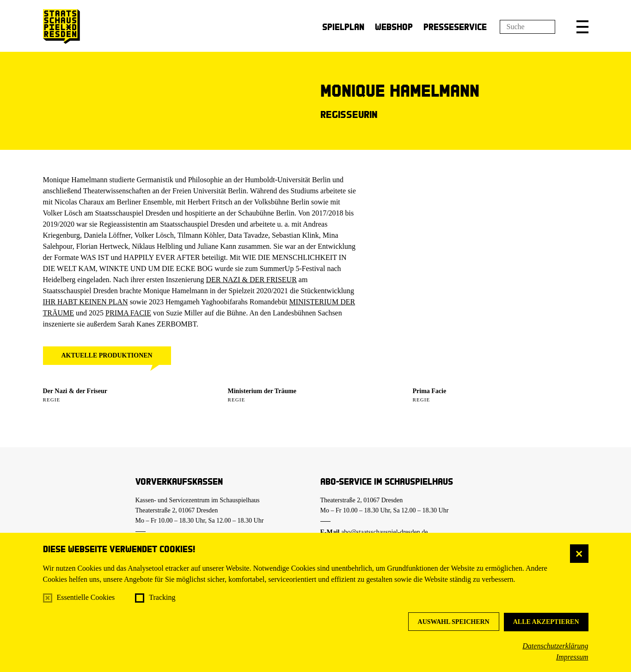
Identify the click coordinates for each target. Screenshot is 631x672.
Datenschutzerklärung (555, 646)
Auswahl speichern (454, 622)
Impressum (572, 657)
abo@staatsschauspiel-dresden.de (384, 532)
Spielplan (343, 27)
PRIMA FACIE (128, 313)
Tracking (162, 597)
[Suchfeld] (527, 27)
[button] (582, 27)
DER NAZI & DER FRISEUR (251, 280)
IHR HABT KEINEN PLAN (86, 302)
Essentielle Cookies (86, 597)
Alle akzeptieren (546, 622)
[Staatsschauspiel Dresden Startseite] (61, 27)
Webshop (394, 27)
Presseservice (455, 27)
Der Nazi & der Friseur (75, 391)
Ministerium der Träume (262, 391)
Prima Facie (430, 391)
